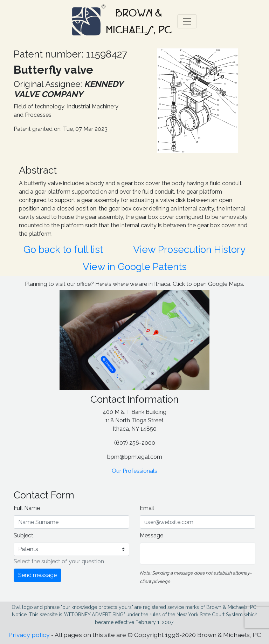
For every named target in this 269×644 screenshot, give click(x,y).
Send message (37, 575)
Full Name (27, 508)
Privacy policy (29, 635)
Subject (23, 535)
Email (147, 508)
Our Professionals (134, 471)
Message (151, 535)
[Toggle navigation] (187, 21)
